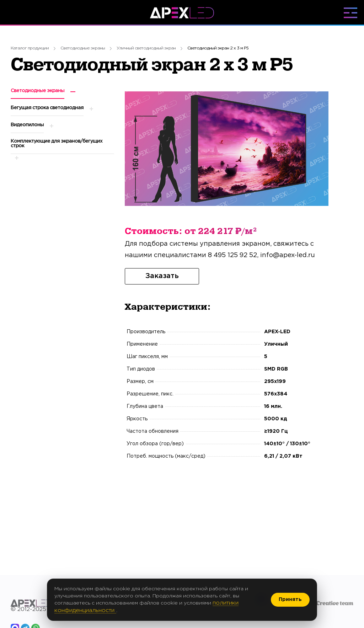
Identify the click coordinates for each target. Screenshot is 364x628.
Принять (290, 600)
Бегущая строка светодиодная (47, 108)
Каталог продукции (30, 48)
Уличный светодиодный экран (146, 48)
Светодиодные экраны (83, 48)
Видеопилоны (27, 125)
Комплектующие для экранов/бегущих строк (57, 143)
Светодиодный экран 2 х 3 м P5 (218, 48)
